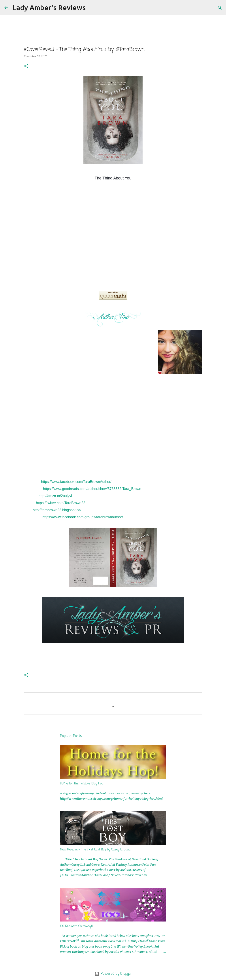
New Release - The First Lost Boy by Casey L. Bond (95, 850)
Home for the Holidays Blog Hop (82, 784)
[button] (26, 66)
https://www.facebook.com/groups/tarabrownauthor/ (83, 517)
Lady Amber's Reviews (49, 8)
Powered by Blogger (113, 974)
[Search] (92, 8)
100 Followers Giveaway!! (76, 926)
